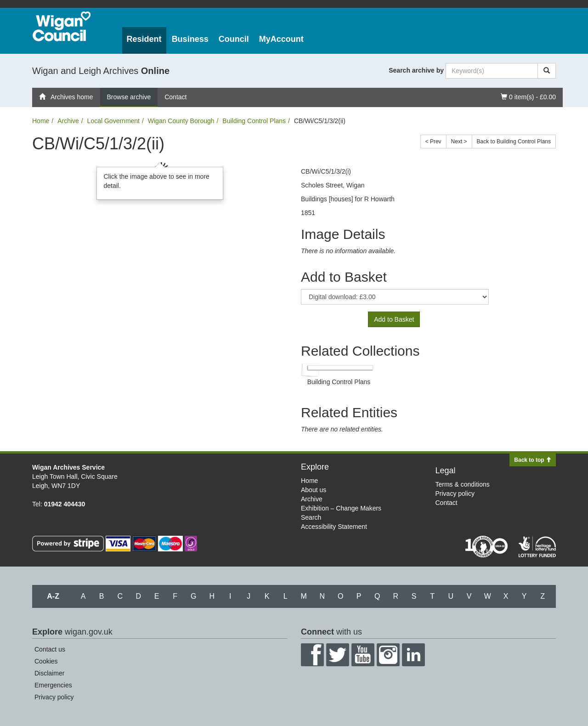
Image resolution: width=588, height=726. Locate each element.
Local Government (113, 121)
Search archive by (416, 70)
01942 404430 (65, 504)
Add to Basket (394, 319)
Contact (175, 97)
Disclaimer (49, 673)
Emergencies (53, 685)
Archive (68, 121)
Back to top (533, 460)
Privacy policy (455, 493)
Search (311, 517)
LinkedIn (413, 655)
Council (234, 39)
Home (41, 121)
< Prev (433, 142)
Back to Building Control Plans (514, 142)
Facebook (312, 655)
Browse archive (129, 97)
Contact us (50, 649)
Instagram (388, 655)
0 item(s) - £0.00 (528, 96)
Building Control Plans (254, 121)
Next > (459, 142)
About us (314, 490)
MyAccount (281, 39)
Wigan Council (62, 26)
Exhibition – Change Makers (341, 508)
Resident (144, 39)
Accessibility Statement (334, 527)
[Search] (547, 71)
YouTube (363, 655)
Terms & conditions (463, 484)
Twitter (338, 655)
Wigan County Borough (181, 121)
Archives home (66, 97)
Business (190, 39)
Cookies (46, 661)
